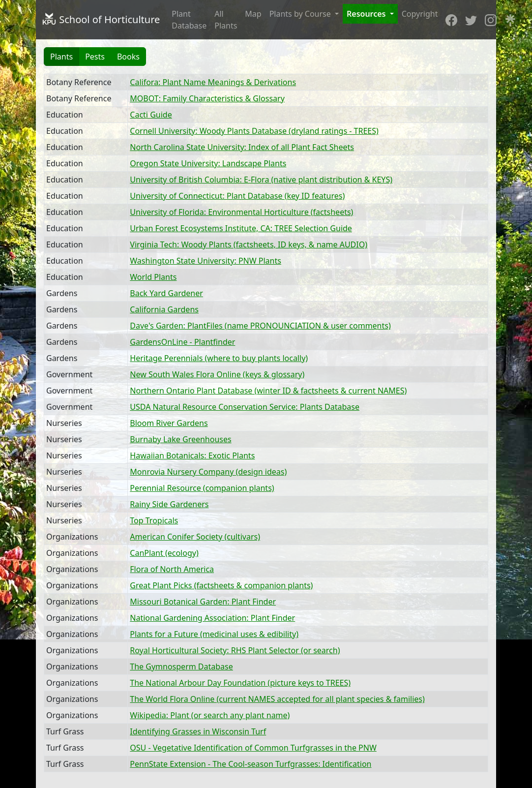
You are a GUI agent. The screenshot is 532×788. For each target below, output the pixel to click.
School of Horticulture (101, 19)
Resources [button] (367, 14)
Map (253, 14)
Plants (61, 57)
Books (128, 57)
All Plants (226, 20)
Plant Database (189, 20)
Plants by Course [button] (301, 14)
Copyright (420, 14)
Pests (95, 57)
